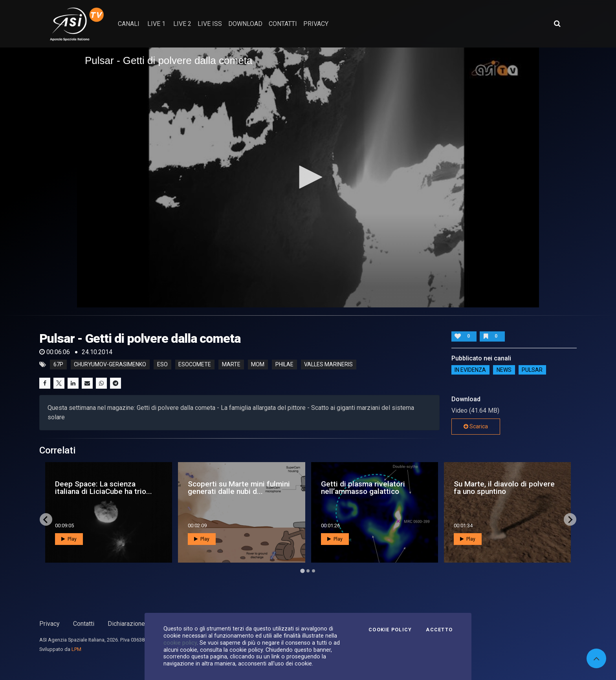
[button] (308, 177)
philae (284, 365)
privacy (316, 24)
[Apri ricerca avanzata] (557, 24)
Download (245, 24)
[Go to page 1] (302, 571)
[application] (308, 177)
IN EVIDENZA (470, 370)
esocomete (195, 365)
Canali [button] (129, 24)
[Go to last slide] (46, 519)
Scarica (476, 426)
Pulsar (532, 370)
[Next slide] (570, 519)
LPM (76, 649)
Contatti (84, 624)
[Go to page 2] (308, 571)
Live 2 (182, 24)
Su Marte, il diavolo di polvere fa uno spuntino (504, 488)
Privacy (49, 624)
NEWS (504, 370)
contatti (283, 24)
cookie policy (180, 643)
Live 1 (156, 24)
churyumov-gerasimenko (110, 365)
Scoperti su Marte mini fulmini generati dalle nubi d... (239, 488)
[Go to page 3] (313, 571)
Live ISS (210, 24)
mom (258, 365)
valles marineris (328, 365)
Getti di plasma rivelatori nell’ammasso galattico (363, 488)
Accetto (439, 630)
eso (162, 365)
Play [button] (69, 539)
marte (231, 365)
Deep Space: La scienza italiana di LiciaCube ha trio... (104, 488)
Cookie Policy (390, 630)
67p (58, 365)
